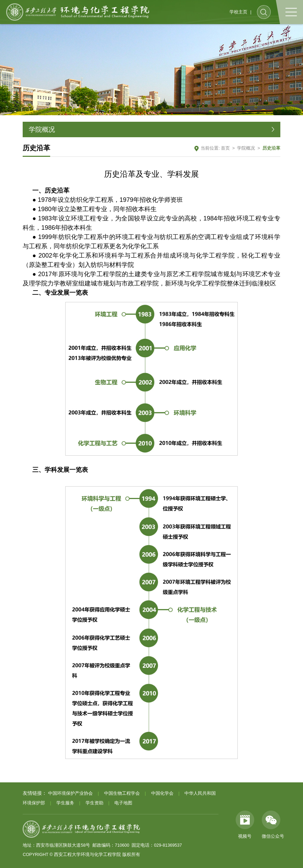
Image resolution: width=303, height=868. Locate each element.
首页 (225, 148)
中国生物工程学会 (122, 793)
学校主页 (238, 12)
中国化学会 (162, 793)
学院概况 (246, 148)
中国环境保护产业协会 (70, 793)
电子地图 (123, 803)
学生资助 (94, 803)
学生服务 (65, 803)
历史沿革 (271, 148)
